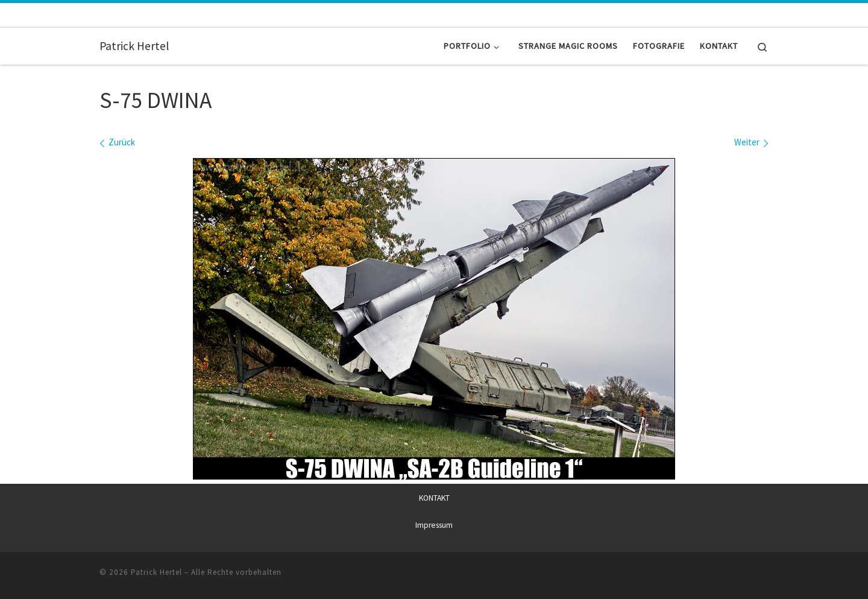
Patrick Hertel (156, 572)
